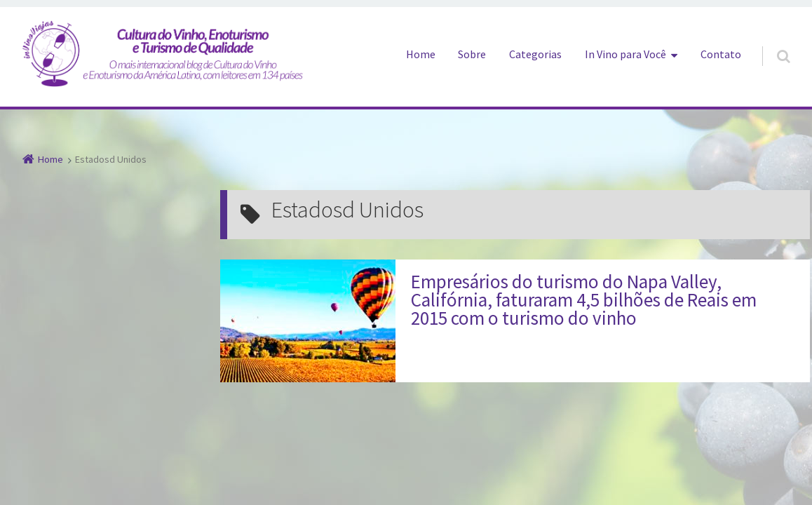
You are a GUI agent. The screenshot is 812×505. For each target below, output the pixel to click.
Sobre (472, 54)
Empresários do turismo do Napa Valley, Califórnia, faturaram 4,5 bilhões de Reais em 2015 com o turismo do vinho (584, 299)
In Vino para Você (625, 54)
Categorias (535, 54)
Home (421, 54)
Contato (721, 54)
